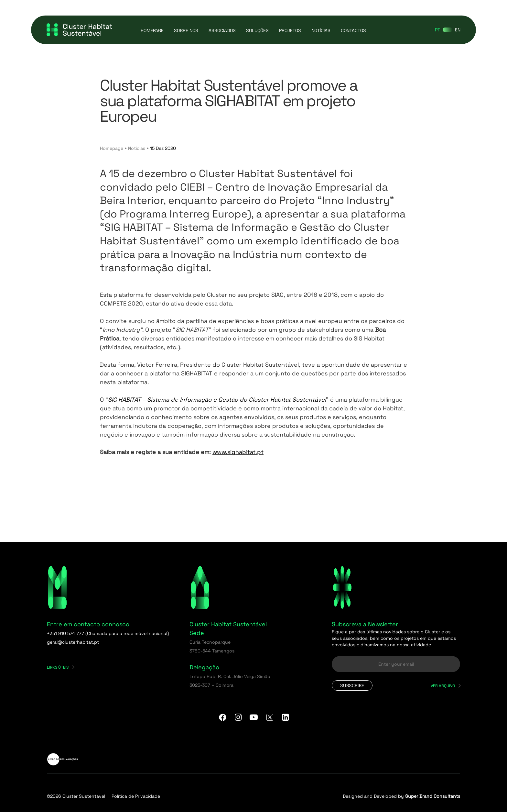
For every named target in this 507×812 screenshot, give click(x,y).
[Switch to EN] (458, 30)
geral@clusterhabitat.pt (73, 642)
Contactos (353, 30)
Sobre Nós (186, 30)
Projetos (290, 30)
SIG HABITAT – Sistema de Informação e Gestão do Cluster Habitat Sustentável (217, 400)
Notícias (321, 30)
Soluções (257, 30)
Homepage (152, 30)
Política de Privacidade (136, 796)
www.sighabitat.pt (238, 452)
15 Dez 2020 (163, 148)
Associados (222, 30)
